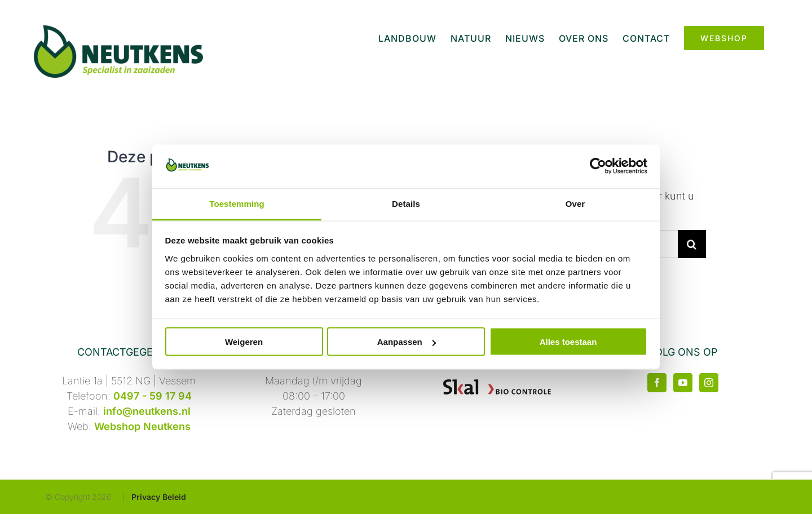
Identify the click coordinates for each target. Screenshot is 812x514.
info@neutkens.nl (147, 411)
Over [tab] (575, 203)
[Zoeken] (692, 244)
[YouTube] (683, 383)
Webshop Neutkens (142, 426)
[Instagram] (709, 383)
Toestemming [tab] (237, 203)
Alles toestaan (568, 342)
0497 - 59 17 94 (153, 396)
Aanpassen (407, 342)
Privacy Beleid (159, 497)
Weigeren (244, 342)
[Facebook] (657, 383)
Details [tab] (406, 203)
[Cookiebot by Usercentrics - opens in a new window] (598, 166)
